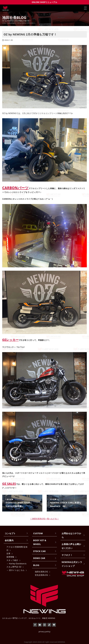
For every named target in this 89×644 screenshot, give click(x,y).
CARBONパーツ (15, 188)
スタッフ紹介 (12, 560)
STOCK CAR (40, 551)
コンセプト (10, 533)
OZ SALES (9, 484)
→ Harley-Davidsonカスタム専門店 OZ (17, 565)
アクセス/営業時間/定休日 (17, 549)
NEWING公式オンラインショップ (72, 564)
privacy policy (44, 632)
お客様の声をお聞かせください (71, 546)
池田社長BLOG (41, 572)
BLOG (36, 565)
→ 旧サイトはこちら (16, 570)
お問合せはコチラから (71, 535)
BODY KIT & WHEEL (40, 542)
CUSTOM (38, 533)
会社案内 (9, 540)
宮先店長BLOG (41, 575)
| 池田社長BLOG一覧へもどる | (45, 519)
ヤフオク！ (67, 555)
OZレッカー (10, 340)
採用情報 (10, 557)
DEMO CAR (39, 558)
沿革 (8, 554)
